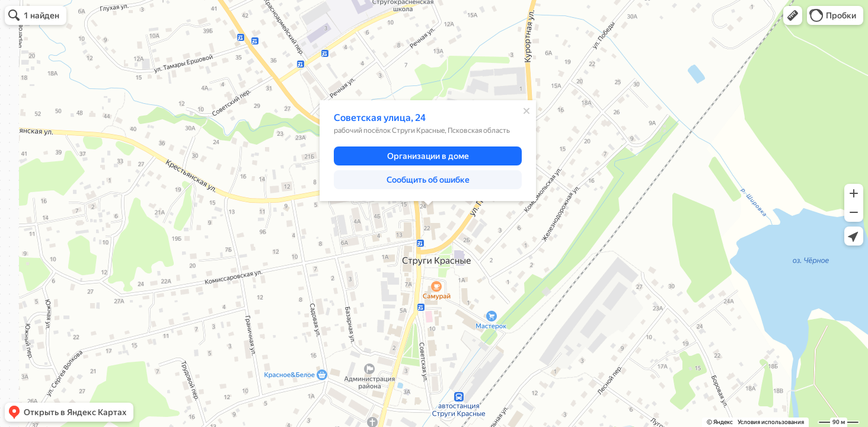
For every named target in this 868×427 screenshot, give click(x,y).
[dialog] (428, 151)
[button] (793, 15)
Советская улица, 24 (380, 118)
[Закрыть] (526, 111)
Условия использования (771, 422)
